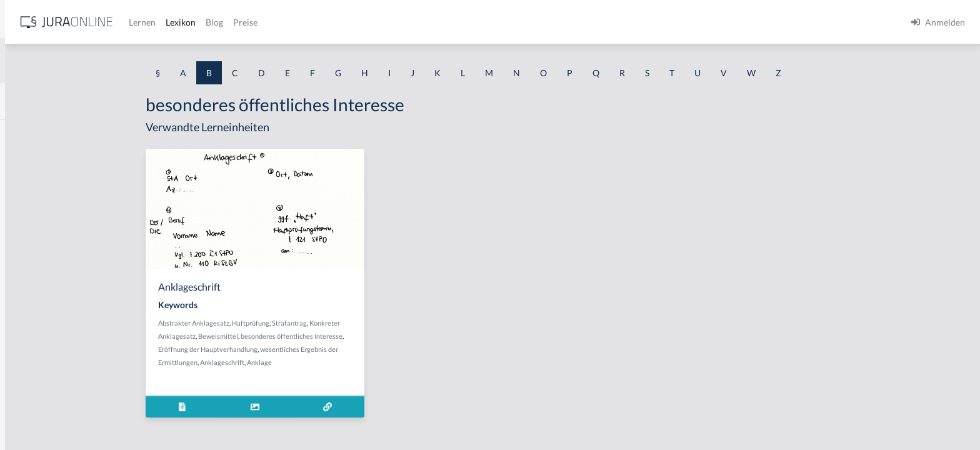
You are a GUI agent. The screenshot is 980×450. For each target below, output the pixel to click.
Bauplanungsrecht (45, 414)
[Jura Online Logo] (262, 22)
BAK (19, 133)
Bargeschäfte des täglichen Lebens (76, 273)
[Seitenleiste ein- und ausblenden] (180, 19)
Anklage (357, 362)
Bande (22, 217)
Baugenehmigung (43, 302)
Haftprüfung (348, 323)
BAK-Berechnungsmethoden (66, 161)
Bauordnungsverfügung (56, 386)
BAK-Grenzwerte (43, 189)
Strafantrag (387, 323)
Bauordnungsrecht (46, 358)
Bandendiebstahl (42, 245)
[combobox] (100, 61)
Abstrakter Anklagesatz (291, 323)
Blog (409, 22)
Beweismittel (316, 336)
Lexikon (376, 22)
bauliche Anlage (41, 330)
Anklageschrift (320, 362)
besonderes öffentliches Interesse (389, 336)
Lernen (337, 22)
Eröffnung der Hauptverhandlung (305, 349)
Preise (440, 22)
